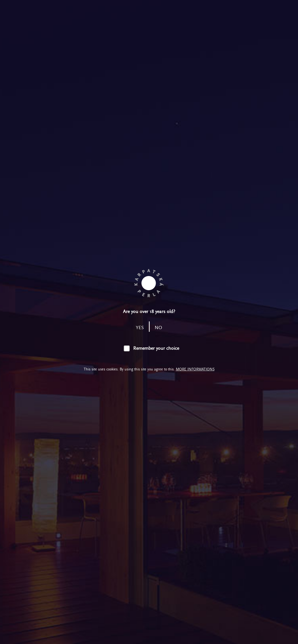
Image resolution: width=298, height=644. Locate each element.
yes (140, 328)
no (158, 328)
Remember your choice (156, 348)
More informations (195, 369)
